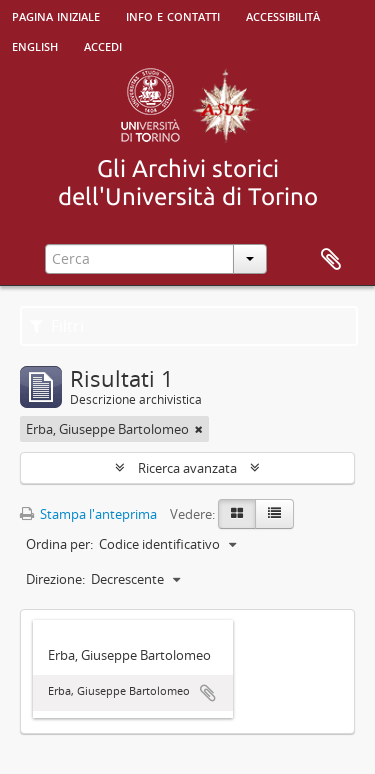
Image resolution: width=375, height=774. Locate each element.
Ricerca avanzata (187, 468)
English (35, 45)
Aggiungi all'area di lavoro (208, 693)
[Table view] (274, 514)
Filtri (57, 326)
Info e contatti (173, 15)
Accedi (103, 45)
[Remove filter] (199, 429)
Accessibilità (283, 15)
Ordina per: (59, 544)
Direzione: (55, 579)
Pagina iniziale (56, 15)
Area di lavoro (331, 260)
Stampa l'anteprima (88, 514)
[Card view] (237, 514)
